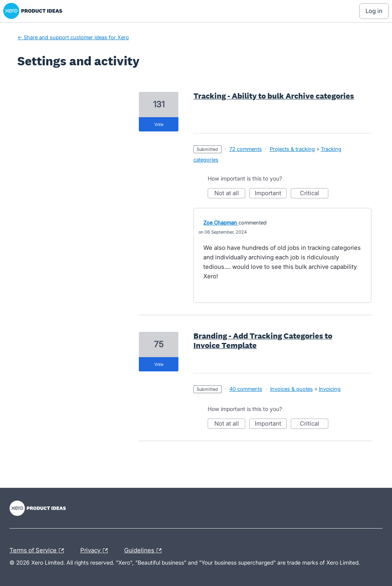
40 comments (246, 389)
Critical (314, 194)
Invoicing (330, 389)
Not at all (230, 194)
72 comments (246, 149)
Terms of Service (39, 551)
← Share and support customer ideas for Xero (73, 37)
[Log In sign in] (374, 11)
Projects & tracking (292, 149)
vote (159, 124)
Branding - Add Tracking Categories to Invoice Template (263, 341)
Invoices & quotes (292, 389)
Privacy (96, 551)
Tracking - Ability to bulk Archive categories (274, 96)
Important (271, 194)
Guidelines (145, 551)
